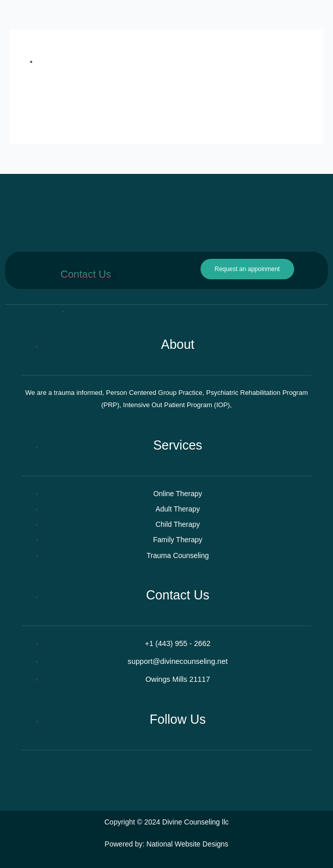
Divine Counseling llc (195, 822)
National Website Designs (187, 844)
